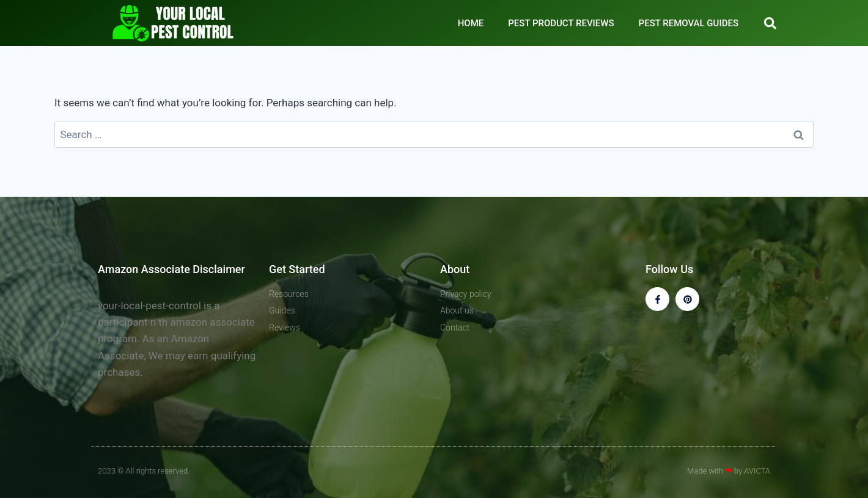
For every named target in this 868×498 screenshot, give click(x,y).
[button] (770, 23)
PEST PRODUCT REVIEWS (561, 23)
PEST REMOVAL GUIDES (689, 23)
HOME (471, 23)
